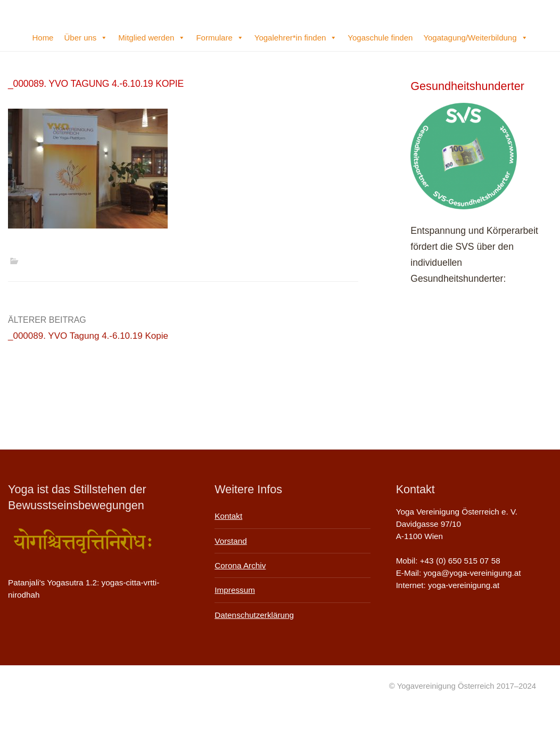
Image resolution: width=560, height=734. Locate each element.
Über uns (86, 38)
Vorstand (230, 541)
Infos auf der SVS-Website (466, 340)
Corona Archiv (240, 565)
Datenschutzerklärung (254, 615)
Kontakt (228, 516)
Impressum (235, 590)
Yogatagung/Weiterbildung (475, 38)
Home (43, 38)
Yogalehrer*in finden (296, 38)
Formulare (220, 38)
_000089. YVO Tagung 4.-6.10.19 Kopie (88, 336)
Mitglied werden (152, 38)
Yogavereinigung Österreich (40, 13)
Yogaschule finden (380, 38)
